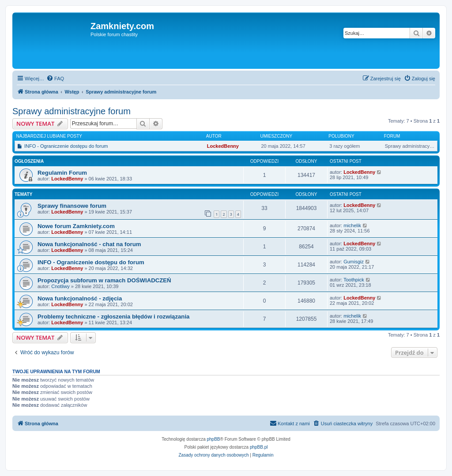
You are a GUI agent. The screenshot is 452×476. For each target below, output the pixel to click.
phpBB (214, 439)
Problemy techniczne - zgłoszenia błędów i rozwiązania (113, 317)
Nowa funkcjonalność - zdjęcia (80, 298)
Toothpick (354, 280)
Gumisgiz (354, 262)
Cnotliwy (60, 286)
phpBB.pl (259, 447)
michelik (352, 225)
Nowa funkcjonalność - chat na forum (89, 244)
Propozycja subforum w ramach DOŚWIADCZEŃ (104, 280)
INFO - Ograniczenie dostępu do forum (66, 146)
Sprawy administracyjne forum (72, 111)
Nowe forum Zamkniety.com (76, 226)
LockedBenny (223, 146)
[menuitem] (55, 79)
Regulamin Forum (62, 173)
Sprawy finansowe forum (72, 206)
